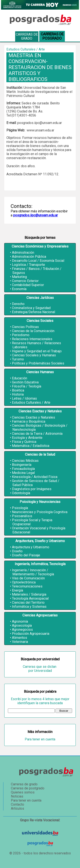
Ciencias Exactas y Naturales (33, 417)
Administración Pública (29, 257)
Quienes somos (23, 792)
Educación (20, 378)
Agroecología (22, 625)
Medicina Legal (23, 473)
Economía (19, 289)
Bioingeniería (22, 465)
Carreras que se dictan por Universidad (40, 669)
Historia (18, 394)
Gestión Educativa (25, 382)
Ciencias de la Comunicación (33, 331)
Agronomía (20, 621)
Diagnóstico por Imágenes (32, 489)
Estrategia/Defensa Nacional (33, 312)
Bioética (18, 390)
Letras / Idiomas (24, 398)
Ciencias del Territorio (28, 602)
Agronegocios (22, 630)
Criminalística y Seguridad (31, 308)
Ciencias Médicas (25, 461)
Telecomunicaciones (27, 586)
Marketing (19, 277)
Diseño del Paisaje (26, 555)
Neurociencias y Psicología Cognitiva (40, 512)
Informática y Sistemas (29, 607)
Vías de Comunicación (28, 578)
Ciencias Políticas (25, 327)
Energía (17, 590)
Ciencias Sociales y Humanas (34, 355)
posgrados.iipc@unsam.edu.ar (36, 215)
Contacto (17, 804)
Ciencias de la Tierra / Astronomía (37, 434)
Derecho (18, 304)
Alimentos (20, 638)
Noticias (17, 796)
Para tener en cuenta (40, 739)
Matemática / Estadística (31, 446)
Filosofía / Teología (27, 386)
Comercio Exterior (25, 281)
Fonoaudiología (23, 469)
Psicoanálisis (22, 516)
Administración (23, 253)
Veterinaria (20, 642)
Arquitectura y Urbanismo (31, 547)
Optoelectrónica (24, 582)
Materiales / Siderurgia (29, 594)
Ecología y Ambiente (27, 438)
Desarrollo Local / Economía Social (38, 261)
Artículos (17, 808)
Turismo (18, 359)
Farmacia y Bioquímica (29, 421)
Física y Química (24, 442)
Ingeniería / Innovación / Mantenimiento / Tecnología (33, 572)
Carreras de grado (27, 36)
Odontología (21, 493)
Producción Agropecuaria (31, 634)
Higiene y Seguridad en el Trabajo (37, 351)
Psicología (20, 508)
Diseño (17, 551)
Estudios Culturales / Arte (31, 402)
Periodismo (21, 335)
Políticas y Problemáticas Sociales (38, 363)
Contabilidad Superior (28, 285)
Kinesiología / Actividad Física (35, 477)
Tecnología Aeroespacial (30, 598)
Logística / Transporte (28, 265)
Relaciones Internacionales (32, 339)
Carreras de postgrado (28, 788)
